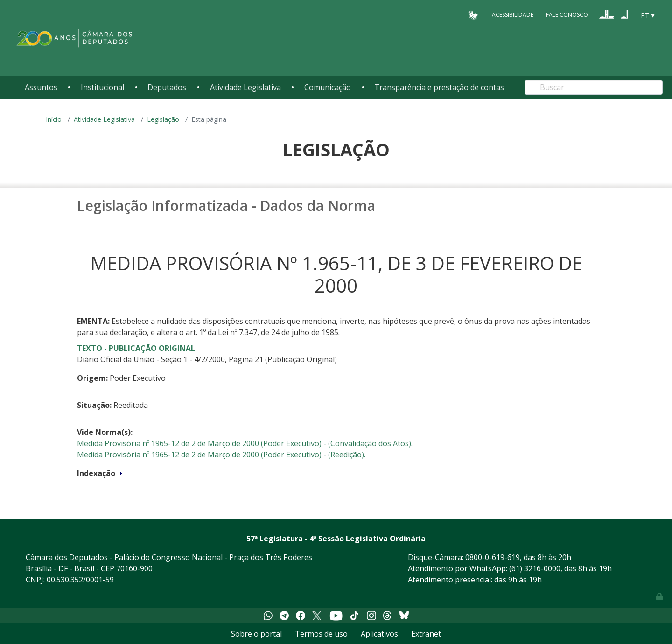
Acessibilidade (513, 15)
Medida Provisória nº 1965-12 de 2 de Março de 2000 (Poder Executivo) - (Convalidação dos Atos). (245, 443)
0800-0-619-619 (493, 557)
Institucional (102, 87)
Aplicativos (379, 634)
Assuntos (41, 87)
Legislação (163, 119)
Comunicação (328, 87)
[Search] (594, 87)
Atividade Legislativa (245, 87)
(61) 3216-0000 (535, 568)
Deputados (167, 87)
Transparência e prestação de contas (439, 87)
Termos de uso (321, 634)
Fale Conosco (567, 15)
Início (54, 119)
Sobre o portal (256, 634)
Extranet (426, 634)
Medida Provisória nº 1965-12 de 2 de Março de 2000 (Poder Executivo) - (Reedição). (221, 455)
